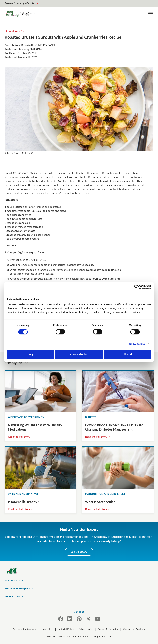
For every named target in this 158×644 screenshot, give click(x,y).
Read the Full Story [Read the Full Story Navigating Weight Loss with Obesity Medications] (19, 437)
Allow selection (79, 354)
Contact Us (47, 629)
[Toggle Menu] (151, 14)
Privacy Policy (86, 629)
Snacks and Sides (17, 31)
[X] (88, 619)
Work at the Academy (134, 629)
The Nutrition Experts (18, 588)
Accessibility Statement (25, 629)
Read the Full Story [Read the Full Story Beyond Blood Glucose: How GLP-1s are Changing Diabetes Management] (96, 437)
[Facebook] (61, 619)
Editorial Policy (66, 629)
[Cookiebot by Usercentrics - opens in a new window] (137, 287)
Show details (137, 344)
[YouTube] (98, 619)
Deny (31, 354)
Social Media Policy (108, 629)
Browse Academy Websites (20, 3)
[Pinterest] (79, 619)
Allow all (128, 354)
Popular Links (13, 596)
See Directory (79, 552)
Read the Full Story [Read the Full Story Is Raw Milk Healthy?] (19, 509)
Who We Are (12, 580)
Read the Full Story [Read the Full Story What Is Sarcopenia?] (96, 509)
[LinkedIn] (70, 619)
